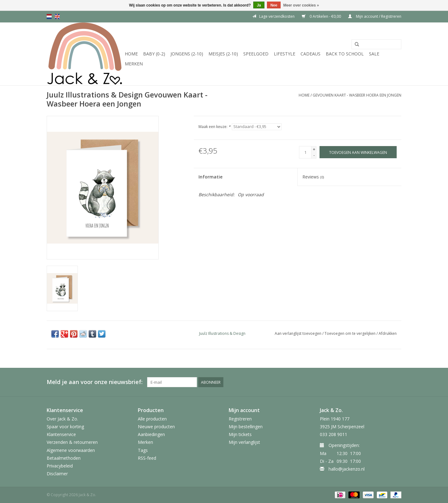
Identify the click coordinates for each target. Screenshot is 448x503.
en (57, 17)
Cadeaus (310, 54)
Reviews (313, 177)
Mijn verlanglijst (244, 442)
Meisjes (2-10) (223, 54)
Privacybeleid (60, 466)
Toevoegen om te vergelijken (350, 333)
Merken (134, 64)
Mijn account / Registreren (375, 16)
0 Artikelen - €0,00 (322, 16)
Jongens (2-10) (187, 54)
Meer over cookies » (301, 5)
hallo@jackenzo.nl (347, 469)
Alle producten (152, 419)
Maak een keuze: (215, 127)
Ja (259, 5)
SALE (374, 54)
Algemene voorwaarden (71, 450)
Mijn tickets (240, 434)
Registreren (240, 419)
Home (131, 54)
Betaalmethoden (64, 458)
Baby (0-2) (154, 54)
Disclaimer (57, 474)
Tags (143, 450)
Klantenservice (61, 434)
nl (49, 17)
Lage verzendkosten (273, 16)
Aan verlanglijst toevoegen (298, 333)
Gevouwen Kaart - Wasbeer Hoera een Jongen (357, 95)
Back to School (345, 54)
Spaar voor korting (65, 427)
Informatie (210, 177)
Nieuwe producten (156, 427)
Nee (274, 5)
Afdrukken (388, 333)
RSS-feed (147, 458)
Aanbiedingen (151, 434)
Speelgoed (256, 54)
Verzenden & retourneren (72, 442)
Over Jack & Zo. (62, 419)
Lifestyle (285, 54)
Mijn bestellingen (246, 427)
